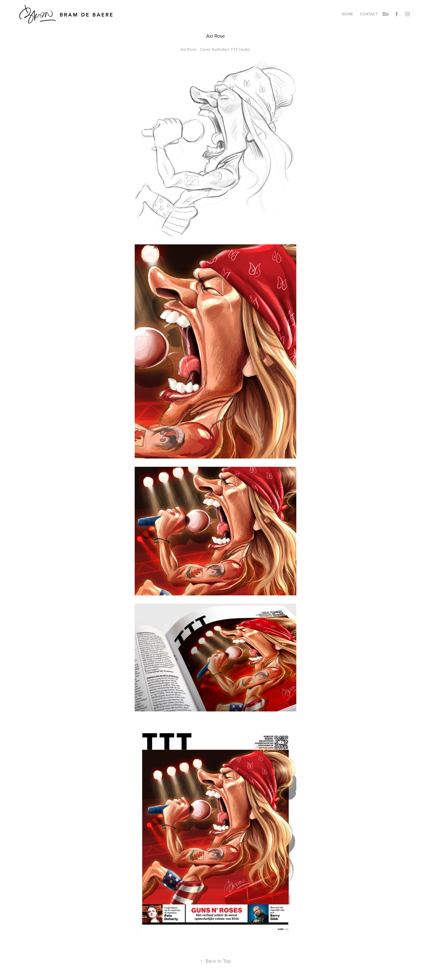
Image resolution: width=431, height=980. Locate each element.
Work (347, 14)
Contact (369, 14)
